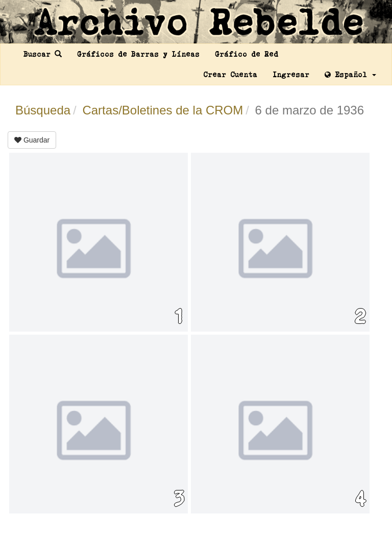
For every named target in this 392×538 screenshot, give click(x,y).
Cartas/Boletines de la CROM (163, 110)
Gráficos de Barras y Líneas (138, 54)
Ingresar (291, 75)
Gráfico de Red (247, 54)
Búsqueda (43, 110)
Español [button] (350, 75)
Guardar (32, 140)
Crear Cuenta (230, 75)
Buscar (43, 54)
